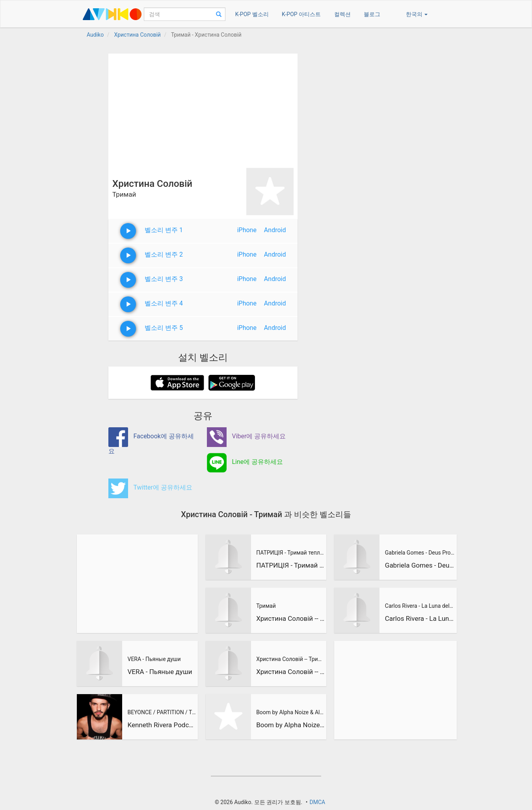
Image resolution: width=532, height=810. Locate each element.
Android (275, 230)
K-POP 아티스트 (301, 14)
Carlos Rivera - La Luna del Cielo (420, 606)
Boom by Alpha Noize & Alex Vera (290, 712)
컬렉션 (342, 14)
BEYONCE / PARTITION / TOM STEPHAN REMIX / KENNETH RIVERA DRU (162, 712)
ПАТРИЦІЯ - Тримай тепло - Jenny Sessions (290, 553)
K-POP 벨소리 (252, 14)
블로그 (372, 14)
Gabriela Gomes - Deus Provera (420, 553)
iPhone (247, 230)
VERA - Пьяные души (154, 659)
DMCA (317, 802)
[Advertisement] (203, 109)
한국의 (417, 14)
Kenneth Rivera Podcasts (162, 725)
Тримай (266, 606)
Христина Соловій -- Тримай (290, 618)
